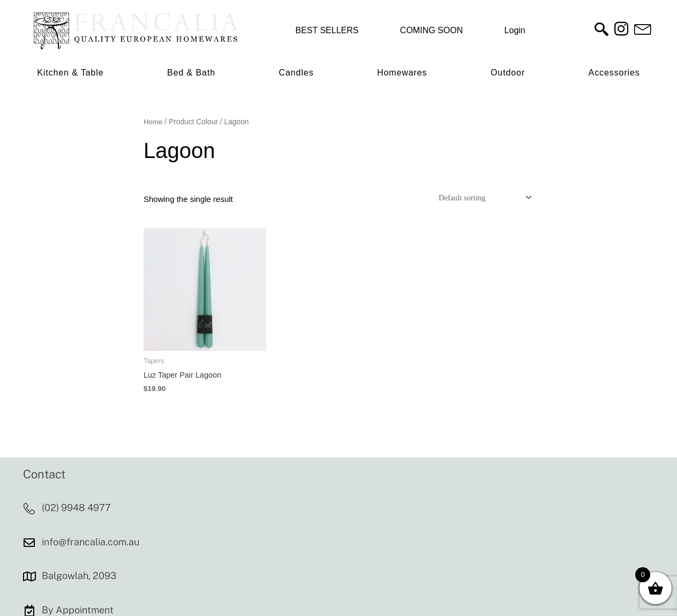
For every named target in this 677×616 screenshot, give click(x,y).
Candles (296, 73)
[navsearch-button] (601, 31)
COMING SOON (431, 30)
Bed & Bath (191, 73)
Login (515, 30)
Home (153, 122)
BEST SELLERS (327, 30)
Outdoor (508, 73)
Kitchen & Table (70, 73)
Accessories (614, 73)
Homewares (402, 73)
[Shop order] (481, 198)
